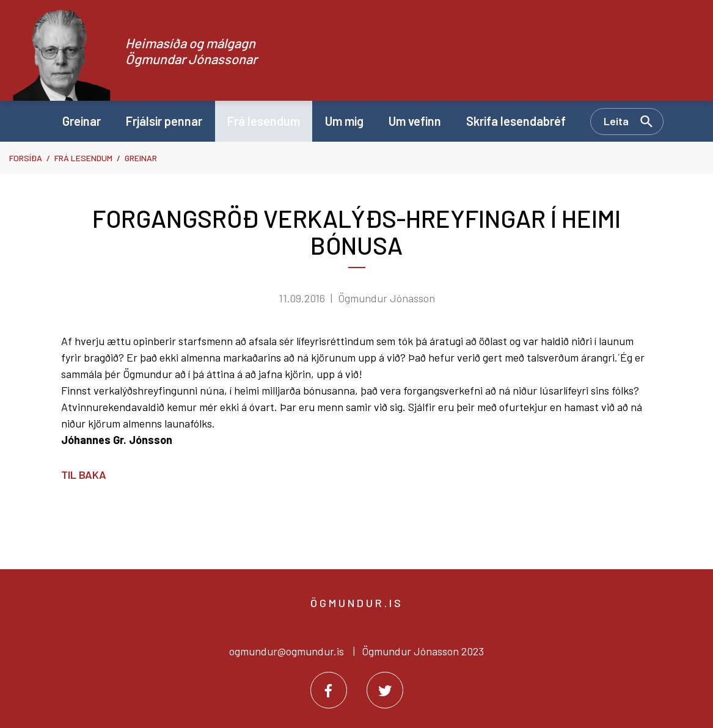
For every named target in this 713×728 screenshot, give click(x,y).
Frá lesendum (83, 158)
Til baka (84, 475)
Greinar (141, 158)
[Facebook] (329, 690)
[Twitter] (385, 690)
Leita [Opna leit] (616, 121)
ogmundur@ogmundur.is (287, 651)
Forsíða (26, 158)
